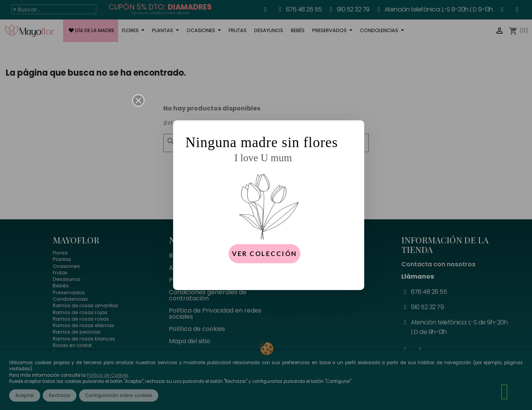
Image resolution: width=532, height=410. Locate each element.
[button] (138, 100)
